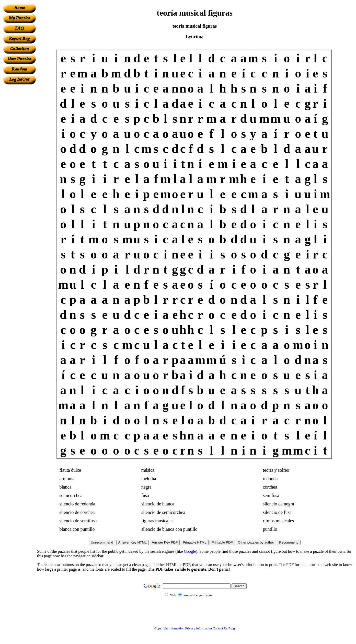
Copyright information (169, 628)
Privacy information (199, 628)
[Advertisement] (19, 161)
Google (190, 551)
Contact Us (220, 628)
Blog (232, 628)
